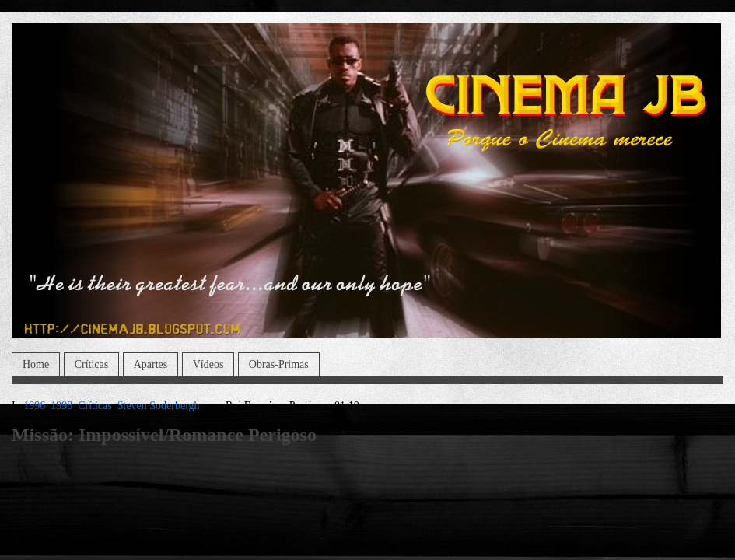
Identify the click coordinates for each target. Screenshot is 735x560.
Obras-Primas (279, 364)
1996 (34, 406)
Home (36, 364)
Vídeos (208, 364)
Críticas (92, 364)
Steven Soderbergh (159, 406)
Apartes (151, 364)
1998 (61, 406)
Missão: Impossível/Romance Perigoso (164, 435)
